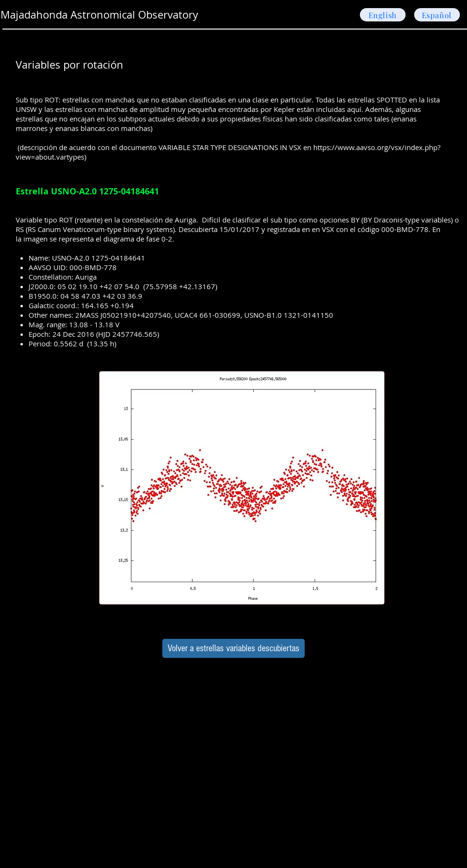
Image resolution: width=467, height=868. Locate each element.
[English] (383, 15)
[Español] (437, 15)
